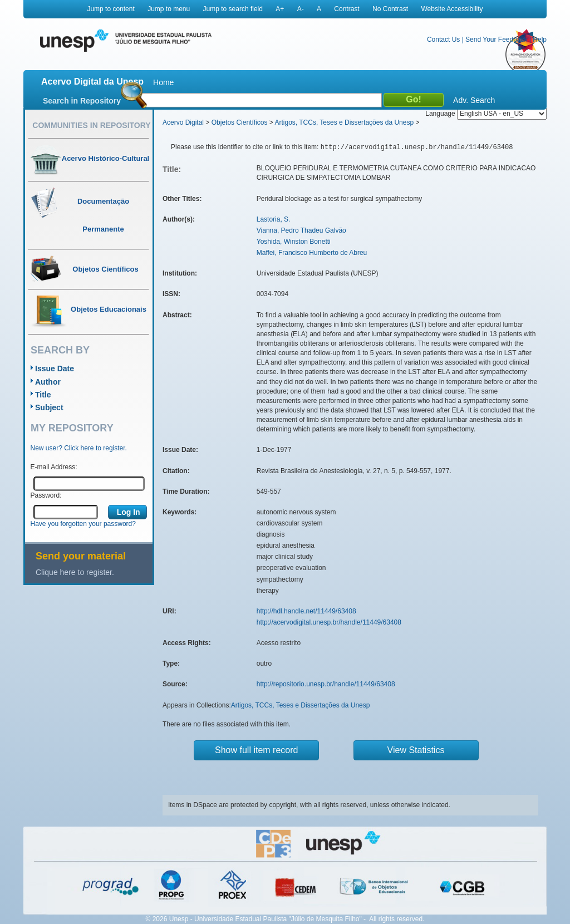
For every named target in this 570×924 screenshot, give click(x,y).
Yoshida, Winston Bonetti (294, 242)
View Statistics (416, 750)
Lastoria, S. (274, 219)
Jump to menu (169, 9)
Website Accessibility (452, 9)
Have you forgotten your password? (83, 524)
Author (48, 382)
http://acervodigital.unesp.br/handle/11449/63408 (329, 622)
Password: (46, 495)
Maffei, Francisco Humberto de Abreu (312, 253)
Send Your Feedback (496, 40)
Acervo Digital (183, 122)
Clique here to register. (75, 572)
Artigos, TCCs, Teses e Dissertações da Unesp (344, 122)
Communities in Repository (91, 125)
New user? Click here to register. (79, 448)
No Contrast (390, 9)
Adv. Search (474, 100)
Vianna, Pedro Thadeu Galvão (301, 230)
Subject (49, 407)
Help (540, 40)
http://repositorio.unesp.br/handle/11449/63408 (326, 684)
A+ (280, 9)
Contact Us (443, 40)
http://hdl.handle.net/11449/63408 (306, 611)
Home (163, 82)
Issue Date (55, 368)
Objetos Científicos (240, 122)
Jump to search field (233, 9)
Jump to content (110, 9)
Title (43, 395)
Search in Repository (82, 101)
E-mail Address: (54, 467)
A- (301, 9)
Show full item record (256, 750)
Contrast (347, 9)
